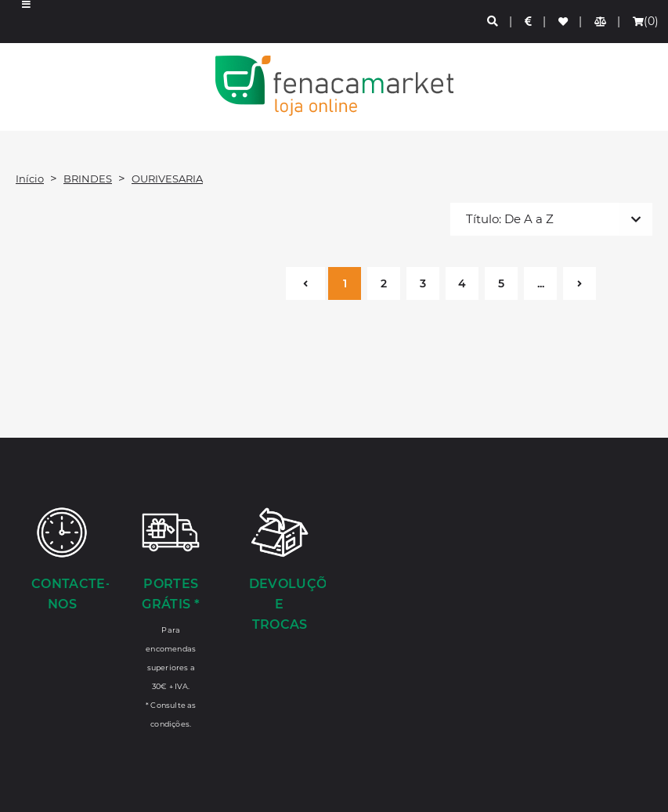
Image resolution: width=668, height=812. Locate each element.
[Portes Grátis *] (171, 617)
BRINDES (88, 179)
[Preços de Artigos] (529, 22)
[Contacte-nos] (62, 561)
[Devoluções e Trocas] (280, 571)
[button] (26, 22)
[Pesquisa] (493, 22)
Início (30, 179)
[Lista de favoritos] (564, 22)
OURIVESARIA (167, 179)
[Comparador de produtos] (601, 22)
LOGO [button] (334, 86)
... (541, 283)
